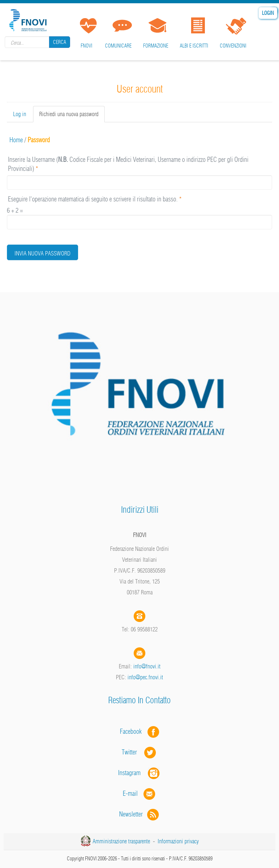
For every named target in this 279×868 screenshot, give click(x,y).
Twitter (139, 752)
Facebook (133, 731)
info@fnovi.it (147, 666)
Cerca (60, 42)
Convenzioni (233, 46)
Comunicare (118, 46)
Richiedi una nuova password (72, 116)
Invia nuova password (43, 253)
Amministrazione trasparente (121, 841)
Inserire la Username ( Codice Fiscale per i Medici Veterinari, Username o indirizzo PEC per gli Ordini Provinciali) (128, 164)
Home (16, 140)
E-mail (130, 793)
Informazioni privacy (178, 841)
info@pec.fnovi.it (145, 677)
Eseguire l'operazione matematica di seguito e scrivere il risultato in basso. (95, 199)
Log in (20, 114)
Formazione (156, 46)
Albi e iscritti (194, 46)
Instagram (139, 773)
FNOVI (86, 46)
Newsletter (140, 814)
